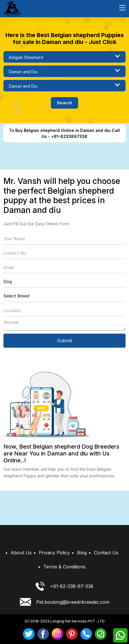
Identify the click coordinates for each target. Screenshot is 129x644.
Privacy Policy (54, 553)
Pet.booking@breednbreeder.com (65, 602)
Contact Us (106, 553)
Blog (82, 553)
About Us (21, 553)
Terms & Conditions (64, 567)
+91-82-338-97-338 (64, 586)
